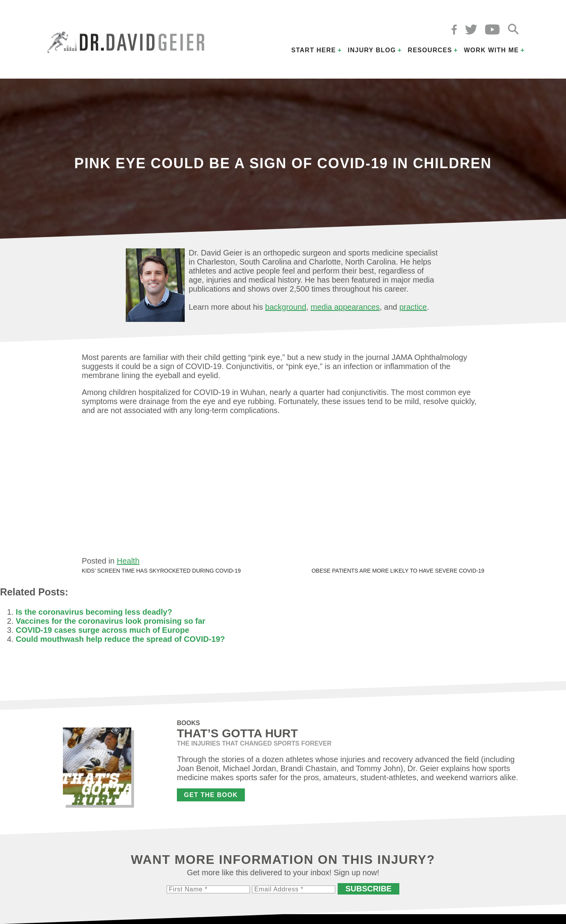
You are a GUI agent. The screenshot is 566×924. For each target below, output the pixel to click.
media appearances (345, 307)
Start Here (314, 50)
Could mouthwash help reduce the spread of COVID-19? (120, 639)
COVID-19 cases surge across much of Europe (102, 630)
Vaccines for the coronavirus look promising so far (110, 621)
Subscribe (369, 889)
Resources (430, 50)
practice (413, 307)
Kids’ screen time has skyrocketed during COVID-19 (161, 571)
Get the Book (211, 795)
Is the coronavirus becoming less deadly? (94, 612)
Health (128, 561)
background (286, 307)
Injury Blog (372, 50)
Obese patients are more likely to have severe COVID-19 (398, 571)
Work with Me (491, 50)
